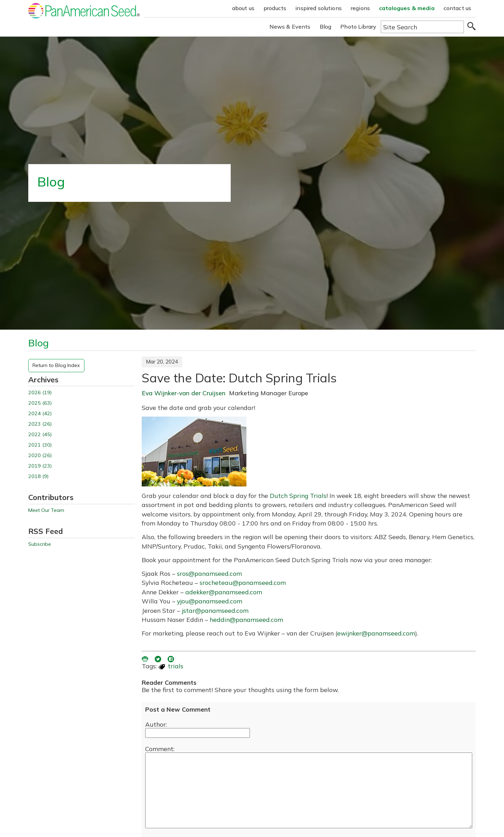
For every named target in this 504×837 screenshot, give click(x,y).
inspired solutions (318, 8)
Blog (326, 27)
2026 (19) (40, 393)
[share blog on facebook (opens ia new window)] (171, 658)
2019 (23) (40, 466)
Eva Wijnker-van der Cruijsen (184, 393)
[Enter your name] (198, 733)
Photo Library (358, 27)
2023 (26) (40, 424)
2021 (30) (40, 445)
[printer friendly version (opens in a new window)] (146, 658)
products (275, 8)
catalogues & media (407, 8)
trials (176, 666)
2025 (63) (40, 403)
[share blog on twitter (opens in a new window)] (158, 658)
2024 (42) (40, 414)
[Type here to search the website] (422, 27)
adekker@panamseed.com (224, 592)
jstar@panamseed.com (215, 610)
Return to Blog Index (56, 365)
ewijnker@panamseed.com (376, 633)
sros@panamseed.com (209, 573)
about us (243, 8)
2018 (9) (38, 476)
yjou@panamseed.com (210, 601)
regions (360, 8)
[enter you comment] (309, 790)
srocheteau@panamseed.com (243, 582)
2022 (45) (40, 435)
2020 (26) (40, 456)
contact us (458, 8)
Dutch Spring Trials (298, 495)
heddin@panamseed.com (246, 619)
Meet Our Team (46, 510)
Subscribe (40, 544)
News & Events (290, 27)
